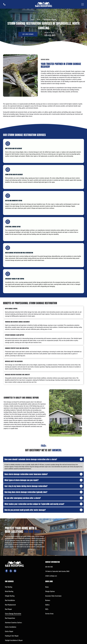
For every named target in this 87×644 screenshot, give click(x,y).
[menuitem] (23, 584)
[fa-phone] (4, 5)
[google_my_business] (15, 568)
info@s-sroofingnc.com (51, 573)
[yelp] (11, 568)
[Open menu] (83, 4)
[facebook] (6, 568)
